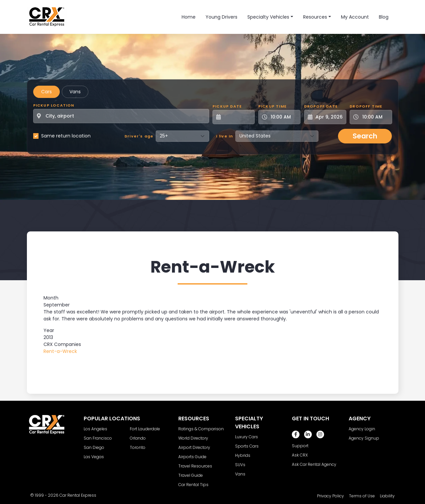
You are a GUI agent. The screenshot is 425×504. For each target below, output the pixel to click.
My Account (355, 17)
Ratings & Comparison (201, 429)
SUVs (240, 465)
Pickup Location (54, 105)
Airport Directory (194, 447)
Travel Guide (191, 475)
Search (365, 136)
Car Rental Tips (193, 485)
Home (189, 17)
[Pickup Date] (237, 117)
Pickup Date (227, 106)
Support (300, 446)
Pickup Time (272, 106)
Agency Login (362, 429)
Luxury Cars (247, 437)
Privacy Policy (331, 496)
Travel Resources (195, 466)
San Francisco (98, 438)
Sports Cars (247, 446)
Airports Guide (192, 457)
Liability (387, 496)
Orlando (138, 438)
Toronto (138, 447)
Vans (75, 92)
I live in (225, 136)
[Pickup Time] (283, 117)
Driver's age (139, 136)
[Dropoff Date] (329, 117)
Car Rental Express (78, 495)
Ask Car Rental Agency (314, 464)
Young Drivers (221, 17)
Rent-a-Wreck (60, 351)
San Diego (94, 447)
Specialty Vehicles (268, 17)
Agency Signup (364, 438)
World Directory (193, 438)
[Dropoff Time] (375, 117)
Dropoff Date (321, 106)
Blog (384, 17)
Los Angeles (95, 429)
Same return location (66, 136)
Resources (315, 17)
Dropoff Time (366, 106)
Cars (46, 92)
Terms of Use (362, 496)
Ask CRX (300, 455)
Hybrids (243, 455)
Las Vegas (94, 457)
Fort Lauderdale (145, 429)
